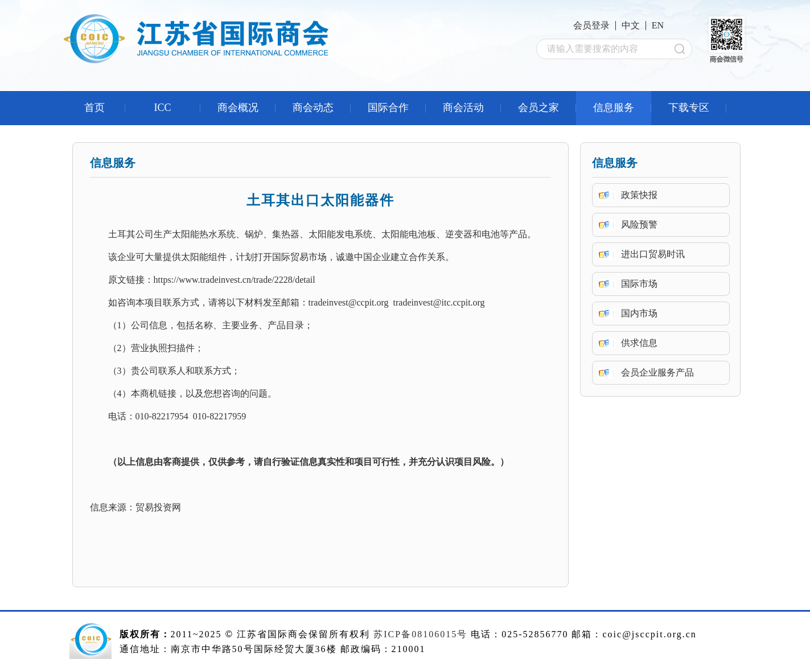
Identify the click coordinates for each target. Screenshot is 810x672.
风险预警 (639, 224)
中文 (631, 25)
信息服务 (614, 108)
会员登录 (591, 25)
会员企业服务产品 (657, 372)
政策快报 (639, 195)
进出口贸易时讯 (653, 254)
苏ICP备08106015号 (420, 634)
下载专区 (689, 108)
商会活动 (463, 108)
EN (658, 25)
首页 (94, 108)
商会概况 (238, 108)
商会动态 (313, 108)
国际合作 (388, 108)
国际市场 (639, 284)
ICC (162, 108)
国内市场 (639, 313)
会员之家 (538, 108)
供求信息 (639, 343)
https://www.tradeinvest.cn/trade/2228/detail (235, 280)
